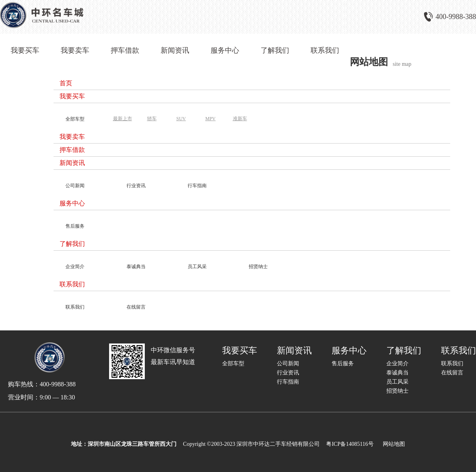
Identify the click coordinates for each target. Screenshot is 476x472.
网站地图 (393, 444)
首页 (66, 83)
